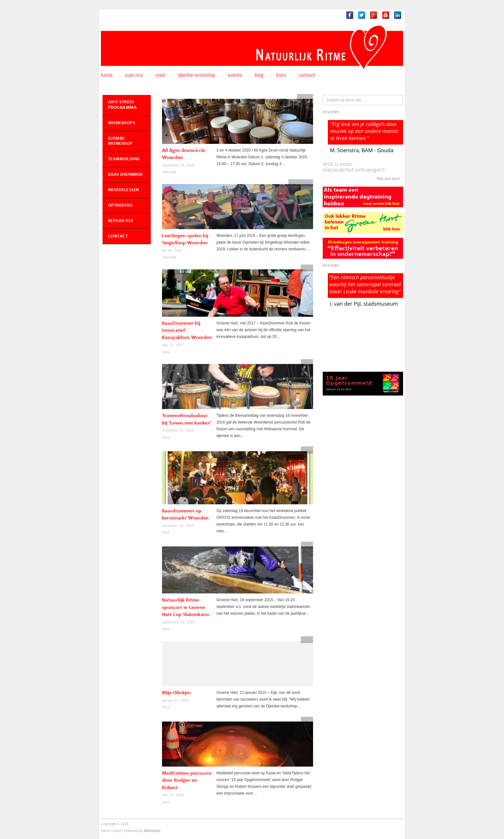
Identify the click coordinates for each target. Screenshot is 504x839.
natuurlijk (169, 172)
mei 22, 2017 (173, 345)
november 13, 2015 (178, 526)
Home (107, 75)
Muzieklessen (124, 190)
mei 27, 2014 (173, 795)
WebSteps (152, 831)
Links (281, 75)
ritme (166, 352)
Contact (307, 75)
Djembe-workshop (197, 75)
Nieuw (306, 182)
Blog (259, 75)
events (305, 97)
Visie (161, 75)
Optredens (120, 206)
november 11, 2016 (178, 430)
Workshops (122, 123)
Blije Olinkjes (176, 693)
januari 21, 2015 (175, 700)
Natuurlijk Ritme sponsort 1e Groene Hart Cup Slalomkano (185, 607)
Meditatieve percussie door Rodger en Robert (187, 781)
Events (235, 75)
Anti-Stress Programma (122, 105)
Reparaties (121, 221)
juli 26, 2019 (172, 250)
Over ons (134, 75)
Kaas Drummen (125, 175)
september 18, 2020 (178, 165)
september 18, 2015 (178, 622)
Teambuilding (124, 159)
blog (295, 182)
